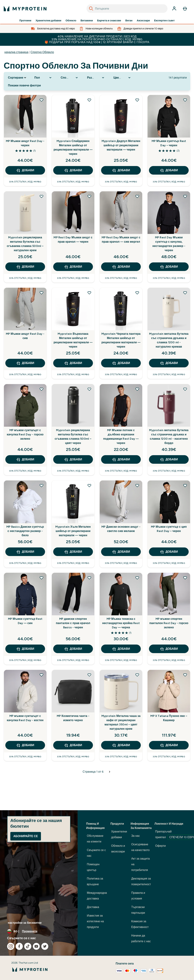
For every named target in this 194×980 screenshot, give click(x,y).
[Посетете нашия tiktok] (28, 946)
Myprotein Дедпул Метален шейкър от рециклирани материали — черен (121, 145)
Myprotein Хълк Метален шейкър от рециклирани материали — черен (73, 531)
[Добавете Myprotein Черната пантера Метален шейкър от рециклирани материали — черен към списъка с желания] (137, 293)
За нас (135, 836)
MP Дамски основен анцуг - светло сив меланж (121, 529)
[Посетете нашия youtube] (36, 946)
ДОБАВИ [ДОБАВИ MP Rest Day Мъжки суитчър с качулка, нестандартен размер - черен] (169, 267)
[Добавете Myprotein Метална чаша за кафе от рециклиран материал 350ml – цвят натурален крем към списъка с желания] (137, 675)
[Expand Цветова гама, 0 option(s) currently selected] (122, 78)
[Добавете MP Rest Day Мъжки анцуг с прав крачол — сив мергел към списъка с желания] (137, 196)
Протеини (25, 21)
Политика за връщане (95, 881)
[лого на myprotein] (25, 9)
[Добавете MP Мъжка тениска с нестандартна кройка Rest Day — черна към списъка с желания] (137, 578)
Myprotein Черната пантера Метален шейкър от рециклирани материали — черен (121, 340)
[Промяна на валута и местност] (39, 931)
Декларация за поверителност (141, 881)
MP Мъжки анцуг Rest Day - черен (25, 143)
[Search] (91, 9)
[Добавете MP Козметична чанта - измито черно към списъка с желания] (89, 675)
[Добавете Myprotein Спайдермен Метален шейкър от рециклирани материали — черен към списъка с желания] (89, 100)
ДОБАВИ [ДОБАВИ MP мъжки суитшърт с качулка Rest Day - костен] (25, 745)
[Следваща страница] (110, 772)
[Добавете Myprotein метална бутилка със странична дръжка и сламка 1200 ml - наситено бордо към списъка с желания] (185, 389)
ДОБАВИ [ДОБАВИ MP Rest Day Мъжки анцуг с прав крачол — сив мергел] (121, 267)
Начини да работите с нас (141, 938)
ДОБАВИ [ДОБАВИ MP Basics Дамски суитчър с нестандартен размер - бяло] (25, 552)
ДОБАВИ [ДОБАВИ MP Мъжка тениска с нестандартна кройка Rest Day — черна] (121, 649)
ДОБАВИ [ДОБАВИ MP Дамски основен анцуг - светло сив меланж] (121, 552)
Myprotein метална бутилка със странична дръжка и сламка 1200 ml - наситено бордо (169, 437)
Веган (129, 21)
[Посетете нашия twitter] (45, 946)
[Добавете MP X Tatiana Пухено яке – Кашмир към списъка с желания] (185, 675)
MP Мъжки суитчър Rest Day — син (25, 621)
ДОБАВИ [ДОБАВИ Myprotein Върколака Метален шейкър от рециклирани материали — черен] (73, 363)
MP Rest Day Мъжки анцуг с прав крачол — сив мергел (121, 240)
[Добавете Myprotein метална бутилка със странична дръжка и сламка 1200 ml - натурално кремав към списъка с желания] (185, 293)
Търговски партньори (138, 910)
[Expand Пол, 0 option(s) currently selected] (43, 78)
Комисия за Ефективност (140, 924)
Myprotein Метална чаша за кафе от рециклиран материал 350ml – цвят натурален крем (121, 722)
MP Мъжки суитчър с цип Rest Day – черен (169, 529)
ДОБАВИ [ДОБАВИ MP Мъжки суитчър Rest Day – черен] (169, 170)
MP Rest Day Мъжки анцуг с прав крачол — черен (73, 240)
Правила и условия (138, 896)
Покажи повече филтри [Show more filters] (24, 85)
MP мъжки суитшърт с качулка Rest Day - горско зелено (25, 434)
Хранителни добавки (48, 21)
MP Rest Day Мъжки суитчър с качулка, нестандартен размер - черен (169, 244)
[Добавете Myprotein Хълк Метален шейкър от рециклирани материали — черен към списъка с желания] (89, 485)
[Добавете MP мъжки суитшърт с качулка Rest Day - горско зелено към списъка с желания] (41, 389)
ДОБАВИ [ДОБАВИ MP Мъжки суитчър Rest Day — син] (25, 649)
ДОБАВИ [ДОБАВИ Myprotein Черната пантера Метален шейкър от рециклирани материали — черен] (121, 363)
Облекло (71, 21)
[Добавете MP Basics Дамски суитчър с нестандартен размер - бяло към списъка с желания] (41, 485)
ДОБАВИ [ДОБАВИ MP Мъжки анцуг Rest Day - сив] (25, 363)
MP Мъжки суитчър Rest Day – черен (169, 143)
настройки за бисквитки (25, 923)
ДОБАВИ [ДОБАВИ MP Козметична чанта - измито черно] (73, 745)
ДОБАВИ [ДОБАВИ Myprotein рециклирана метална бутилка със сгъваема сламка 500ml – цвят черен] (73, 459)
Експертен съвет (164, 21)
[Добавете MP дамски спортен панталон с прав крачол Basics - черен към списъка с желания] (89, 578)
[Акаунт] (174, 9)
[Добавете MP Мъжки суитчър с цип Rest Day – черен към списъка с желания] (185, 485)
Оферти (160, 846)
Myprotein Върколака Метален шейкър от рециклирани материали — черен (73, 340)
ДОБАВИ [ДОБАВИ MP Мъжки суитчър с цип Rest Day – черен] (169, 552)
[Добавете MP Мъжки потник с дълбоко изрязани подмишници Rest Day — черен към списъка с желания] (137, 389)
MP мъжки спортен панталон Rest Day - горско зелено (169, 623)
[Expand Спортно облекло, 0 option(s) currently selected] (70, 78)
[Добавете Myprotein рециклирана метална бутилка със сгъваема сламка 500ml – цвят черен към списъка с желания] (89, 389)
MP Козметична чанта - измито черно (73, 718)
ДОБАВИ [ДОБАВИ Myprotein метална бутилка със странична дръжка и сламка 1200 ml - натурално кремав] (169, 363)
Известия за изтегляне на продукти (95, 921)
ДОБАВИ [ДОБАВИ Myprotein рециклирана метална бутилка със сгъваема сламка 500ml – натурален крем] (25, 267)
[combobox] (127, 9)
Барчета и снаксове (109, 21)
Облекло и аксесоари (118, 849)
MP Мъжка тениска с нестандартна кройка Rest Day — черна (121, 623)
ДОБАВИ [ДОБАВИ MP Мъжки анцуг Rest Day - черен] (25, 170)
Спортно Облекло (42, 52)
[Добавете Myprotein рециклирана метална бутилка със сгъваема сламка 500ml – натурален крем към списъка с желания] (41, 196)
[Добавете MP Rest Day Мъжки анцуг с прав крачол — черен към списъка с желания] (89, 196)
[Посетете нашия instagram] (11, 946)
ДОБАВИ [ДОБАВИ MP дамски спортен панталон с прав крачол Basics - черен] (73, 649)
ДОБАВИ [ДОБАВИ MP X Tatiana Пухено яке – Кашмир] (169, 745)
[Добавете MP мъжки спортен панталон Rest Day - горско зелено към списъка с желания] (185, 578)
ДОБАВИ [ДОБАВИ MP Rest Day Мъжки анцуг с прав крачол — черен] (73, 267)
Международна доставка (97, 896)
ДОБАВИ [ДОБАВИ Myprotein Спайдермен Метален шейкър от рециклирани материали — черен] (73, 170)
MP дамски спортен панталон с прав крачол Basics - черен (73, 623)
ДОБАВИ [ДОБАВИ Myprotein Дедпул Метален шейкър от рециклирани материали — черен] (121, 170)
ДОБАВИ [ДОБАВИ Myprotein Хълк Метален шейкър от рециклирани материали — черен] (73, 552)
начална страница (16, 52)
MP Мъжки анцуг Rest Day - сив (25, 336)
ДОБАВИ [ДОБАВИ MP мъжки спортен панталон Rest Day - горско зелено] (169, 649)
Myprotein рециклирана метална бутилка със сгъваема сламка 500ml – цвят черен (73, 437)
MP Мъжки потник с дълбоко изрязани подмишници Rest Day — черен (121, 437)
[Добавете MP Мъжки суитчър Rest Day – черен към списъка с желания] (185, 100)
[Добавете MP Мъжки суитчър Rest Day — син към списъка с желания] (41, 578)
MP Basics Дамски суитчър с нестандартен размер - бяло (25, 531)
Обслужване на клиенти (95, 839)
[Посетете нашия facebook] (19, 946)
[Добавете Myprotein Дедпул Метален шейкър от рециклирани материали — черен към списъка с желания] (137, 100)
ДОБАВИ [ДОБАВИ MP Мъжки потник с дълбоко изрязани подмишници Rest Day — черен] (121, 459)
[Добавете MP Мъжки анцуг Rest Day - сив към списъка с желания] (41, 293)
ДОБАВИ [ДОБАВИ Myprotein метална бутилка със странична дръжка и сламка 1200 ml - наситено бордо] (169, 459)
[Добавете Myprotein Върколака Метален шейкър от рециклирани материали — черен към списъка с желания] (89, 293)
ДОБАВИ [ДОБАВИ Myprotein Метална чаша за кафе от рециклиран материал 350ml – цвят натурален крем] (121, 745)
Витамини (87, 21)
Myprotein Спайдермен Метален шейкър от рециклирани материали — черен (73, 147)
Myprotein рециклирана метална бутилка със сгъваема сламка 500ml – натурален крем (25, 244)
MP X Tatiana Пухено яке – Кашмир (169, 718)
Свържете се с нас (96, 853)
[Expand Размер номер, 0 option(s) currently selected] (96, 78)
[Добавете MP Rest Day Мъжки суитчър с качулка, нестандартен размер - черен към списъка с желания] (185, 196)
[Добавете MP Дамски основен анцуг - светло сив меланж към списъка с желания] (137, 485)
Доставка (93, 907)
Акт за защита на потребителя (140, 864)
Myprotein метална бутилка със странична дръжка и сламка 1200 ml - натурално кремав (169, 340)
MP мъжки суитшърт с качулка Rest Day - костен (25, 718)
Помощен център (93, 867)
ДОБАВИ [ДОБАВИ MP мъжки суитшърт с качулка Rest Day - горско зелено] (25, 459)
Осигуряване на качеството (140, 847)
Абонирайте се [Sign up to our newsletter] (26, 836)
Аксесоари (143, 21)
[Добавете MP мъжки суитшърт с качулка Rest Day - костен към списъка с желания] (41, 675)
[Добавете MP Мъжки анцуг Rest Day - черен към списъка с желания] (41, 100)
